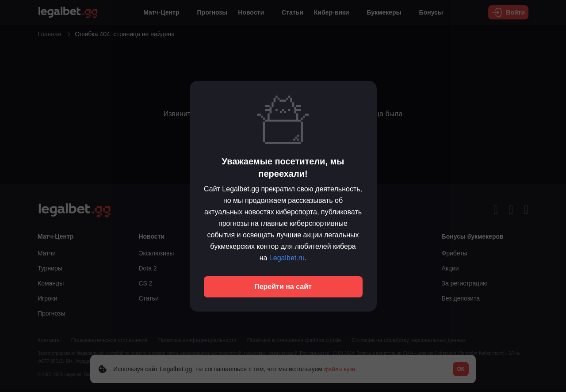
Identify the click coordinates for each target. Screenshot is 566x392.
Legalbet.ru (287, 258)
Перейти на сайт (283, 287)
